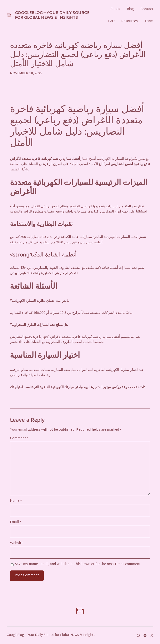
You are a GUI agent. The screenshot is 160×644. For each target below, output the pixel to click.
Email (16, 522)
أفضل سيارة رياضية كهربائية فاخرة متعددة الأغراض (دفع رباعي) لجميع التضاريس (65, 337)
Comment (19, 438)
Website (17, 543)
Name (16, 501)
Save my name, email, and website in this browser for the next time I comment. (78, 564)
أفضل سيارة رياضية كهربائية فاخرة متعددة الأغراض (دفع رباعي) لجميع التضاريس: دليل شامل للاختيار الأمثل (78, 56)
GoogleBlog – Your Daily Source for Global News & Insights (52, 15)
